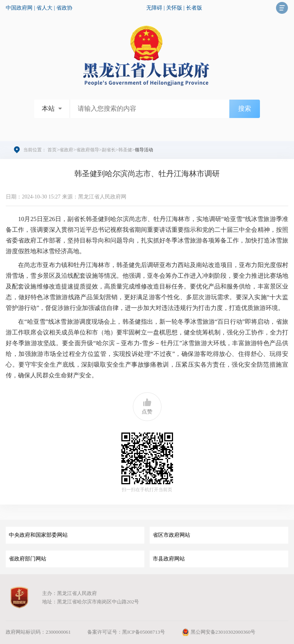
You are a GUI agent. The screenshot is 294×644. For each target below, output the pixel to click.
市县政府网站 (169, 559)
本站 (48, 109)
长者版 (194, 8)
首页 (52, 150)
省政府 (66, 150)
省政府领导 (88, 150)
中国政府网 (19, 8)
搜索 (245, 109)
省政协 (64, 8)
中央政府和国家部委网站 (38, 535)
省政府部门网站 (28, 559)
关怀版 (174, 8)
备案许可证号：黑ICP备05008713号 (126, 632)
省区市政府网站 (171, 535)
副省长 (109, 150)
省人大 (44, 8)
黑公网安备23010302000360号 (218, 632)
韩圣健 (125, 150)
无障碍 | (156, 8)
